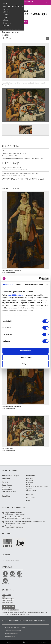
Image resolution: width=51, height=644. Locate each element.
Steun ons (30, 498)
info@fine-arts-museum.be (22, 614)
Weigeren (25, 364)
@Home (6, 26)
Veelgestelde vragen (10, 476)
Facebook (5, 577)
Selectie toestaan (26, 357)
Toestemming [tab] (8, 284)
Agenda (6, 9)
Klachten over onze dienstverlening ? (16, 628)
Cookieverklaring (10, 637)
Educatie (6, 20)
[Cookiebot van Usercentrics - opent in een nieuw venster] (39, 278)
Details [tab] (19, 284)
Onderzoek (7, 23)
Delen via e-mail (10, 38)
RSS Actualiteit (7, 601)
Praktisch (6, 3)
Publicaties (30, 480)
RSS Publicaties (7, 603)
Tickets (5, 482)
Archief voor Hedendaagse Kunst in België (37, 487)
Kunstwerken (47, 38)
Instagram (19, 577)
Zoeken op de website (4, 560)
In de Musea (7, 485)
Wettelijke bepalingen (11, 634)
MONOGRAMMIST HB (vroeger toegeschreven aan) (21, 174)
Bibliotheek (30, 479)
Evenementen (7, 488)
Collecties (6, 12)
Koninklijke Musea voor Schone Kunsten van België (3, 10)
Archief (29, 484)
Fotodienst (30, 482)
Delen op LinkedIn (7, 38)
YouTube (12, 577)
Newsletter (10, 607)
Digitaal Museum (32, 490)
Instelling (6, 17)
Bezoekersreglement (9, 492)
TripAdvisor (5, 584)
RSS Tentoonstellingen (8, 598)
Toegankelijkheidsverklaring (13, 631)
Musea (5, 15)
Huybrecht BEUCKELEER (16, 169)
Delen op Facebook (4, 38)
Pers (28, 501)
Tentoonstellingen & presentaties (12, 6)
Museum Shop (7, 490)
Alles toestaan (25, 351)
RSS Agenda (6, 595)
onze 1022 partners (15, 295)
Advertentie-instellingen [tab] (34, 284)
